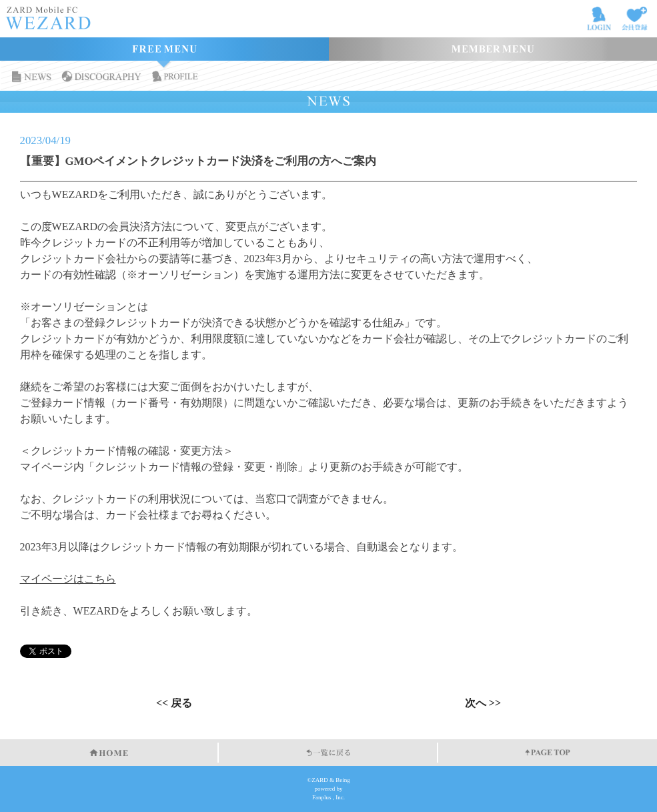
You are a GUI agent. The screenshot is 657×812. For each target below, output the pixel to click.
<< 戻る (174, 703)
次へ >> (483, 703)
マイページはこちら (68, 579)
